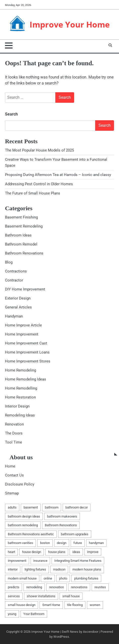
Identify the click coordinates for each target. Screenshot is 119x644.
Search (11, 114)
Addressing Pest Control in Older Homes (39, 184)
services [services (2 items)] (14, 596)
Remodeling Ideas (20, 415)
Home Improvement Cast (26, 343)
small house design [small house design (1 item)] (22, 605)
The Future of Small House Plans (33, 193)
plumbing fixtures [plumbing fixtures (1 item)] (86, 578)
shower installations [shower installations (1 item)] (41, 596)
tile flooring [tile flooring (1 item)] (75, 605)
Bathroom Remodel (21, 244)
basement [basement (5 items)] (31, 507)
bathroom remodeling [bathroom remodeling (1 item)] (23, 525)
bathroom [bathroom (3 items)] (52, 507)
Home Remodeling (21, 370)
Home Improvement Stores (28, 361)
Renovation (14, 424)
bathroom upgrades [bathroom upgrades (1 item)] (75, 534)
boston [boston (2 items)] (45, 543)
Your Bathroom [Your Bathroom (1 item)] (34, 614)
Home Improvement (22, 334)
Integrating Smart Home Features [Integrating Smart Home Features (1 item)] (78, 561)
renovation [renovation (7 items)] (56, 587)
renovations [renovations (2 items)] (79, 587)
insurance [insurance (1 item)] (40, 561)
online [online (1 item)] (48, 578)
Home (10, 466)
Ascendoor (91, 632)
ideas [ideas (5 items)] (76, 552)
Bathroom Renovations (24, 253)
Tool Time (14, 442)
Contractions (16, 271)
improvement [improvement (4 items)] (17, 561)
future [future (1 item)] (78, 543)
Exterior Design (18, 298)
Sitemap (12, 493)
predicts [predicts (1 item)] (14, 587)
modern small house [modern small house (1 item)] (22, 578)
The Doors (14, 433)
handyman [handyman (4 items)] (96, 543)
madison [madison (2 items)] (59, 569)
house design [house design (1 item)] (32, 552)
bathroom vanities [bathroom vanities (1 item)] (20, 543)
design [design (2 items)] (62, 543)
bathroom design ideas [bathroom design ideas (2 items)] (24, 516)
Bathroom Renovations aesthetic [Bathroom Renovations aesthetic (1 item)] (31, 534)
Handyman (14, 316)
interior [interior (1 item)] (13, 569)
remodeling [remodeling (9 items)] (34, 587)
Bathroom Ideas (18, 235)
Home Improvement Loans (27, 352)
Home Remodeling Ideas (26, 379)
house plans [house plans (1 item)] (57, 552)
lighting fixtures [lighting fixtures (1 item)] (35, 569)
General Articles (18, 307)
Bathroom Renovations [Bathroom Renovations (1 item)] (61, 525)
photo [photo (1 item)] (63, 578)
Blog (9, 262)
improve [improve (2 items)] (93, 552)
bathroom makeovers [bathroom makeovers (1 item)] (62, 516)
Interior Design (17, 406)
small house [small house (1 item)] (71, 596)
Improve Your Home (70, 24)
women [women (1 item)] (95, 605)
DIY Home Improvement (25, 289)
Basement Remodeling (24, 226)
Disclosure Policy (20, 484)
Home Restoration (20, 397)
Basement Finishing (21, 217)
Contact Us (14, 475)
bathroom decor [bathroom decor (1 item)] (77, 507)
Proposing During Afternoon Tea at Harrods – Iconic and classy (58, 175)
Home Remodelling (21, 388)
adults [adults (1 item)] (12, 507)
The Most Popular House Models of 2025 (39, 150)
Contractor (14, 280)
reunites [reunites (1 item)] (100, 587)
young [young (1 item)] (12, 614)
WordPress (61, 637)
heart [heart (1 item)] (11, 552)
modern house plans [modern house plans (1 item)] (87, 569)
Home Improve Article (23, 325)
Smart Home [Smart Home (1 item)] (51, 605)
